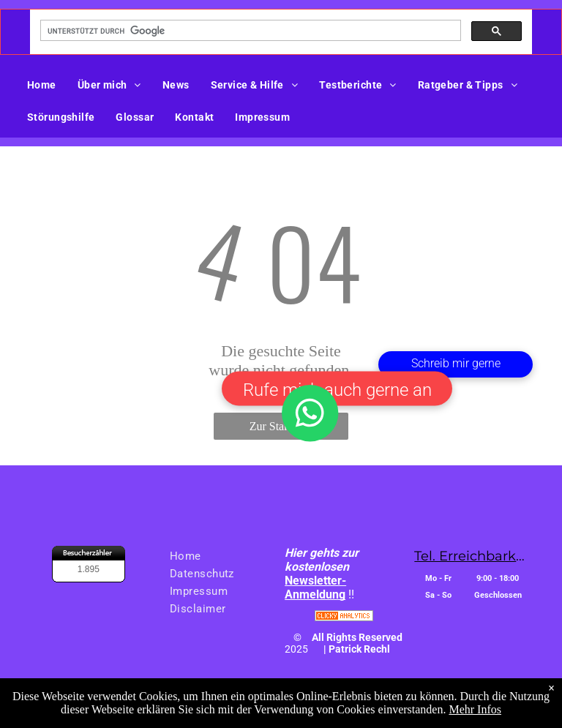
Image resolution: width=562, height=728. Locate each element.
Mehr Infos (475, 712)
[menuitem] (47, 85)
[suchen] (249, 31)
